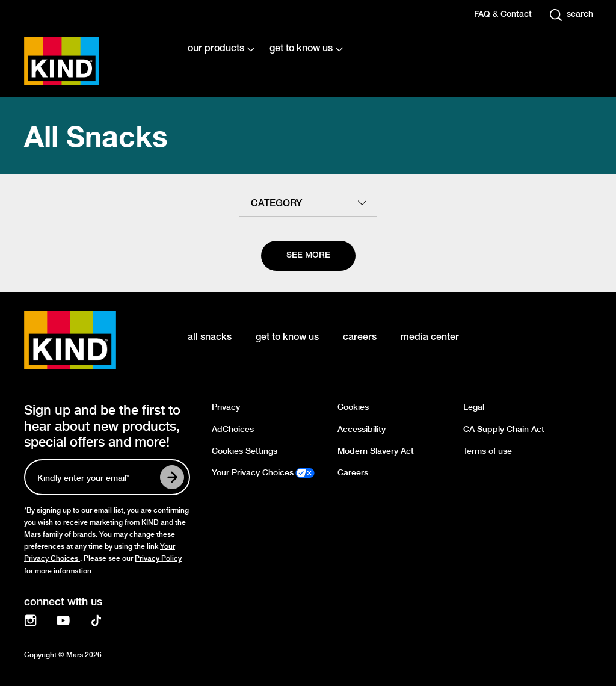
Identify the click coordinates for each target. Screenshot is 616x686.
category (276, 204)
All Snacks (96, 136)
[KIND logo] (88, 340)
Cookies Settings (245, 451)
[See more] (308, 256)
